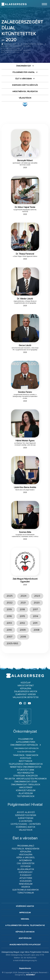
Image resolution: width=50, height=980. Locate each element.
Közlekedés (26, 881)
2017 (35, 610)
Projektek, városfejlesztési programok (26, 779)
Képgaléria (26, 689)
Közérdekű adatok (26, 827)
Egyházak (26, 866)
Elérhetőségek (26, 818)
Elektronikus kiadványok (26, 890)
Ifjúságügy (26, 875)
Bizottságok (26, 761)
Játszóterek (26, 878)
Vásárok (26, 887)
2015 (22, 616)
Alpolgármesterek (26, 742)
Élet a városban (24, 79)
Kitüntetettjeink (32, 44)
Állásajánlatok (26, 869)
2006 (23, 637)
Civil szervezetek (26, 863)
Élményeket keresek (26, 694)
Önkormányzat (24, 66)
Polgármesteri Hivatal (24, 72)
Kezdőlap (9, 44)
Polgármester (26, 739)
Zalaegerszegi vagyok (26, 692)
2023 (37, 596)
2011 (35, 623)
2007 (9, 637)
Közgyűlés (26, 758)
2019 (9, 610)
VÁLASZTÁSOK (25, 98)
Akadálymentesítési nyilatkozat (25, 945)
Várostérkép (26, 788)
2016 (9, 616)
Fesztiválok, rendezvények (26, 849)
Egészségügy (26, 872)
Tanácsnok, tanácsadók (26, 755)
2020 (37, 603)
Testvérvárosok (26, 796)
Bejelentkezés (25, 968)
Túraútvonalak (26, 893)
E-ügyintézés (26, 821)
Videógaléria (26, 855)
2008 (36, 630)
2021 (23, 603)
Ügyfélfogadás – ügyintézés (26, 824)
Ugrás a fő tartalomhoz (42, 1)
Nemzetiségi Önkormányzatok (26, 767)
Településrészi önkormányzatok (26, 764)
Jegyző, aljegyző (26, 812)
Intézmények (26, 861)
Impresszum (25, 913)
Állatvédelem (26, 793)
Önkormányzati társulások (26, 785)
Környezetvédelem (26, 790)
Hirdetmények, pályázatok (25, 92)
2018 (22, 610)
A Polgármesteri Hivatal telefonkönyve (25, 925)
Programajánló (26, 846)
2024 (23, 596)
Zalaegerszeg (14, 4)
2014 (35, 616)
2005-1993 (12, 644)
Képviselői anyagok (25, 932)
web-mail (25, 919)
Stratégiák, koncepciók (26, 776)
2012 (22, 623)
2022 (10, 603)
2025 (10, 596)
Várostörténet (26, 686)
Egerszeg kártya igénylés (25, 85)
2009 (23, 630)
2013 (9, 623)
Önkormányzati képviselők (24, 745)
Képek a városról (26, 858)
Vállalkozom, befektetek (26, 697)
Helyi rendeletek (26, 773)
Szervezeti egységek (26, 815)
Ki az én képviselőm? (26, 752)
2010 (9, 630)
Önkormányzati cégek (26, 782)
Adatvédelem (25, 938)
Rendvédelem (26, 884)
